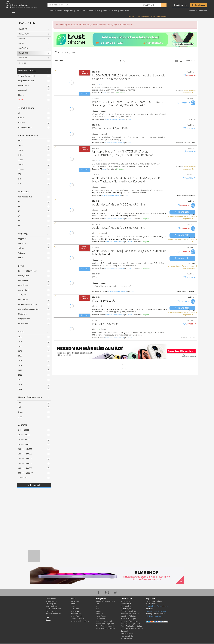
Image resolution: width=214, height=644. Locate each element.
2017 (34, 356)
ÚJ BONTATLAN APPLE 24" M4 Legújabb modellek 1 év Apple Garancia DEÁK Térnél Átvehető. (129, 77)
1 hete (34, 412)
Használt (34, 123)
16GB (34, 146)
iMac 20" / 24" (23, 34)
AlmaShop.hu (51, 604)
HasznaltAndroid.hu (53, 614)
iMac (95, 278)
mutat (104, 93)
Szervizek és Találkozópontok (127, 632)
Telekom (34, 253)
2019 (34, 365)
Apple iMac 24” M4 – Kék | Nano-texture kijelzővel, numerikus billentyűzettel (129, 253)
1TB (34, 174)
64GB (34, 155)
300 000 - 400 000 (34, 463)
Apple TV (106, 11)
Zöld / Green (34, 295)
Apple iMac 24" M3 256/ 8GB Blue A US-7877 (119, 228)
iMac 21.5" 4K (23, 48)
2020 (34, 370)
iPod (98, 609)
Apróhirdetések (56, 11)
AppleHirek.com (52, 606)
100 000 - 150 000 (34, 449)
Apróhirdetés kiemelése (130, 621)
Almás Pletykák (77, 616)
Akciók (115, 11)
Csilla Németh (191, 292)
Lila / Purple (34, 300)
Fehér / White (34, 276)
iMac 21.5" (22, 39)
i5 (34, 206)
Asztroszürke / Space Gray (34, 309)
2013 (34, 337)
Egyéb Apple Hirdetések (105, 626)
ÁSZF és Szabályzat (128, 611)
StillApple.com (51, 601)
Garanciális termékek (34, 76)
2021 (34, 375)
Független (34, 239)
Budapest (96, 93)
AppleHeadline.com (53, 609)
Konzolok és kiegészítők (105, 624)
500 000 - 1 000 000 (34, 473)
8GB (34, 141)
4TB (34, 184)
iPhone (90, 11)
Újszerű (34, 118)
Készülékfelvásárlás (159, 17)
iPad (83, 11)
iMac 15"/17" (23, 29)
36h (34, 407)
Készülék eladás (181, 5)
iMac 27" (21, 44)
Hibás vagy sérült (34, 127)
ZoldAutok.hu (51, 611)
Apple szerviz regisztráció (131, 624)
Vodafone (34, 244)
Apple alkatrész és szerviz (106, 629)
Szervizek (131, 17)
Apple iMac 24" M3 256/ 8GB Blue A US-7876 (119, 205)
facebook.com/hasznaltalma (157, 606)
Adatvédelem (126, 606)
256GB (34, 165)
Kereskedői (34, 90)
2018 (34, 361)
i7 (34, 211)
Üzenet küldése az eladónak (115, 120)
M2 (34, 226)
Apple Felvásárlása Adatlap (131, 626)
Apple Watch (101, 616)
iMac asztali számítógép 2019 (110, 129)
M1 (34, 221)
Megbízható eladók (34, 81)
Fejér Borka (192, 338)
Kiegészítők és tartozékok (106, 601)
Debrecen (95, 120)
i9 (34, 216)
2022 (34, 380)
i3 (34, 202)
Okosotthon (100, 619)
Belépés (192, 11)
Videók (73, 604)
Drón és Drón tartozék (104, 621)
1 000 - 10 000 (34, 430)
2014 (34, 342)
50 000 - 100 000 (34, 444)
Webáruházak (34, 86)
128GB (34, 160)
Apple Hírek (124, 11)
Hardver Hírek (76, 614)
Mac (77, 11)
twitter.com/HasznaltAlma (156, 611)
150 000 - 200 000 (34, 454)
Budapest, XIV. (97, 292)
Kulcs (94, 196)
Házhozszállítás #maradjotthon (127, 637)
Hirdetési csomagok (129, 619)
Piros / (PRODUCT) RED (34, 271)
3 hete (34, 417)
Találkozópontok (143, 17)
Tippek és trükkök (78, 619)
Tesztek (74, 606)
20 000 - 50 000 (34, 440)
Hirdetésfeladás (199, 5)
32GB (34, 150)
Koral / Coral (34, 323)
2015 (34, 346)
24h (34, 403)
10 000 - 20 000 (34, 435)
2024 (34, 389)
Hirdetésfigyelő (34, 485)
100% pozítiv (120, 93)
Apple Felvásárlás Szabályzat (132, 629)
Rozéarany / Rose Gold (34, 304)
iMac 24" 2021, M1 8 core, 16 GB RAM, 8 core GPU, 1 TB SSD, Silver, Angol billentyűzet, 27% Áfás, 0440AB (128, 104)
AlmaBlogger (76, 611)
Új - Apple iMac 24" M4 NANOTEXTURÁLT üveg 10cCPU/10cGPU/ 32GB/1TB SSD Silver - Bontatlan (123, 154)
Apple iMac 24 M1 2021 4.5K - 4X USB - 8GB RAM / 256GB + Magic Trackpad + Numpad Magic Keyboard (127, 180)
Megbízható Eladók (128, 616)
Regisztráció (203, 11)
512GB (34, 169)
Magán (34, 95)
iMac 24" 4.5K (148, 5)
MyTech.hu (192, 120)
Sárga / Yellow (34, 319)
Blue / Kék (34, 314)
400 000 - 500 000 (34, 468)
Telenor (34, 248)
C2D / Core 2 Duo (34, 197)
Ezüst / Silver (34, 285)
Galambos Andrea (190, 143)
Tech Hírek (75, 609)
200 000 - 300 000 (34, 459)
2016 (34, 351)
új (34, 113)
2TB (34, 179)
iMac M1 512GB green (105, 324)
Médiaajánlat (126, 604)
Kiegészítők (69, 11)
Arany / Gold (34, 290)
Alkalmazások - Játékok (80, 621)
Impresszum (126, 601)
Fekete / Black (34, 281)
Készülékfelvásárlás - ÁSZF (131, 614)
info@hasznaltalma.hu (154, 616)
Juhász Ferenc (191, 196)
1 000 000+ (34, 478)
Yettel (34, 258)
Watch (98, 11)
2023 (34, 385)
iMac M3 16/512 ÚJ (104, 301)
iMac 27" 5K (23, 58)
